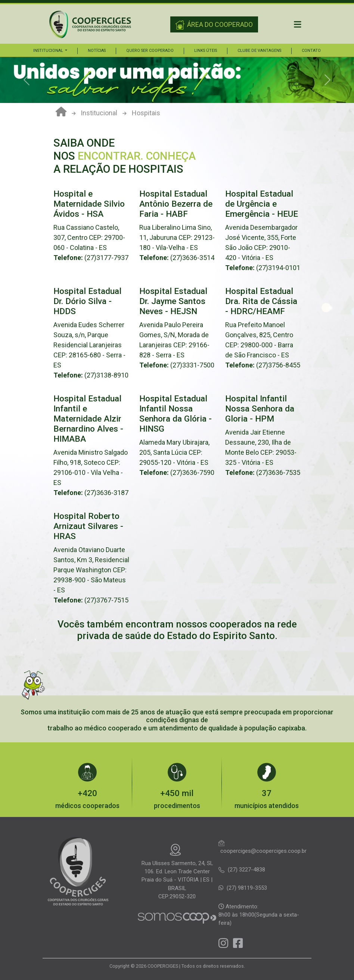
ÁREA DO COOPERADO (214, 25)
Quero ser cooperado (150, 51)
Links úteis (206, 51)
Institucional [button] (49, 51)
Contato (311, 51)
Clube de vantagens (259, 51)
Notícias (97, 51)
